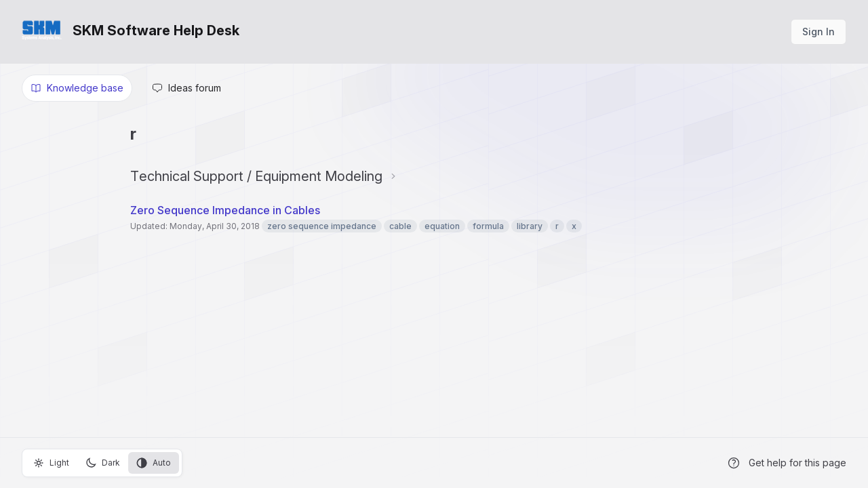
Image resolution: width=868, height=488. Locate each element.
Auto (154, 463)
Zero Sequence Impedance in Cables (225, 210)
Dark (103, 463)
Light (51, 463)
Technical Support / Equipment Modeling (256, 176)
